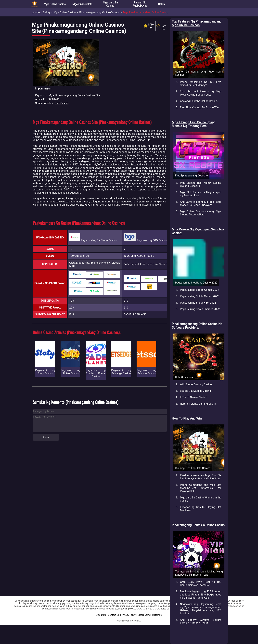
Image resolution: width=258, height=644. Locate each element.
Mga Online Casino (55, 4)
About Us (101, 615)
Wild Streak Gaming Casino (196, 384)
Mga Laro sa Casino (110, 4)
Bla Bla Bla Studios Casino (195, 391)
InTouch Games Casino (193, 397)
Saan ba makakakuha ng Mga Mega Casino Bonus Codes (201, 93)
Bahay (47, 12)
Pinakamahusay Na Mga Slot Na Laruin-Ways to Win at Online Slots (201, 477)
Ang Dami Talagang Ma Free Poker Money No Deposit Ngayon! (201, 203)
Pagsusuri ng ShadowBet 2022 (198, 303)
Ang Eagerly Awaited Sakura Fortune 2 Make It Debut (201, 621)
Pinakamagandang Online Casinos (99, 12)
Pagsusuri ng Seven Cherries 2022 (200, 309)
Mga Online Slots (82, 4)
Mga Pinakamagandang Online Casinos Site (149, 12)
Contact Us (114, 615)
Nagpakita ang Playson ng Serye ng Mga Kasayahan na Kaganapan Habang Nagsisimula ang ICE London (201, 609)
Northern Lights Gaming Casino (198, 404)
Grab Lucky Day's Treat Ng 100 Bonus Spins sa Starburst (201, 583)
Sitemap (158, 615)
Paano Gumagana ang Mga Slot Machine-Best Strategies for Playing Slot (201, 488)
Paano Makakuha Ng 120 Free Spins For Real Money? (201, 84)
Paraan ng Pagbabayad (140, 4)
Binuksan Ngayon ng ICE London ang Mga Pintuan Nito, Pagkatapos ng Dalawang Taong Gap (201, 595)
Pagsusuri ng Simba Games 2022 (200, 290)
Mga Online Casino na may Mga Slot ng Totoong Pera (201, 213)
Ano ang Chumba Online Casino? (199, 101)
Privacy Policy (129, 615)
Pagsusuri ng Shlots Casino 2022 (199, 296)
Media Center (144, 615)
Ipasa (46, 437)
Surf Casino (62, 103)
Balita (161, 4)
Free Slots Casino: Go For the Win (199, 107)
